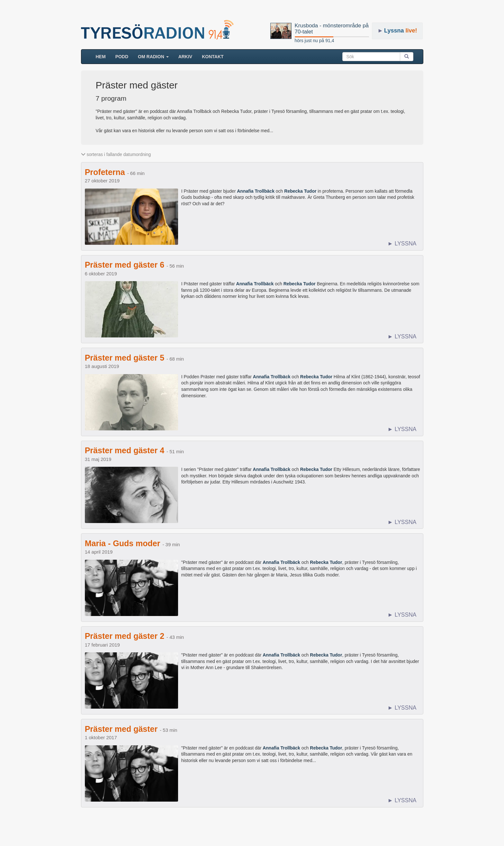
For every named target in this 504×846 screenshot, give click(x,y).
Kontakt (213, 57)
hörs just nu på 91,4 (315, 41)
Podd (122, 57)
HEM (103, 56)
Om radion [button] (153, 57)
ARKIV (185, 57)
